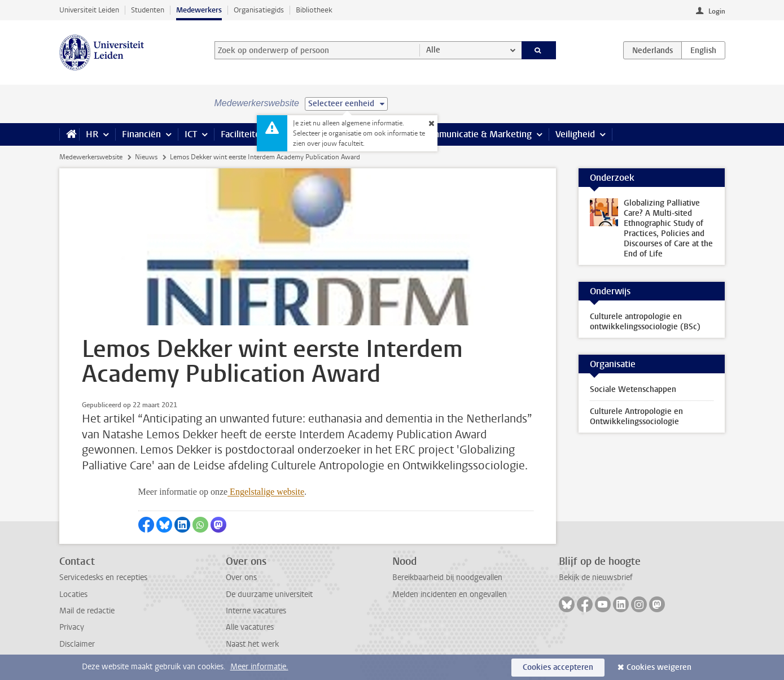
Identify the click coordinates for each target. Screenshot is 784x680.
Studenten (148, 10)
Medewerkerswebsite (91, 157)
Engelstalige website (266, 492)
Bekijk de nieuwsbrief (596, 577)
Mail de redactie (87, 611)
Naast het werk (252, 644)
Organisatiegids (259, 10)
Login (717, 11)
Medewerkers (199, 10)
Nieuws (146, 157)
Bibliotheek (314, 10)
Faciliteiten (243, 134)
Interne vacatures (256, 611)
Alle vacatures (250, 627)
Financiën (141, 134)
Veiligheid (575, 134)
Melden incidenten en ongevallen (450, 594)
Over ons (241, 577)
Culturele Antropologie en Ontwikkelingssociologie (636, 417)
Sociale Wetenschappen (633, 389)
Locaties (73, 594)
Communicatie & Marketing (477, 134)
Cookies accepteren (558, 667)
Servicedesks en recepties (103, 577)
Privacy (72, 627)
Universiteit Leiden (89, 10)
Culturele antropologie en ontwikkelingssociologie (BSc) (645, 322)
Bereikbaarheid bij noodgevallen (447, 577)
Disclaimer (77, 644)
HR (92, 134)
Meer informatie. (259, 667)
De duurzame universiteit (269, 594)
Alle (433, 50)
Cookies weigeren (659, 667)
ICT (191, 134)
